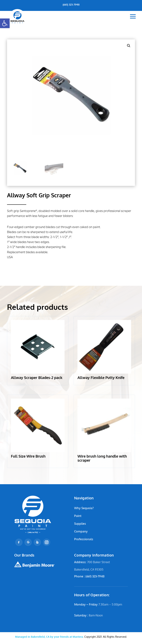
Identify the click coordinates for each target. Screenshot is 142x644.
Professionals (84, 539)
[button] (5, 23)
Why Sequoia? (84, 508)
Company (81, 531)
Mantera (49, 637)
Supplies (80, 524)
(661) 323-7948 (71, 5)
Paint (78, 516)
